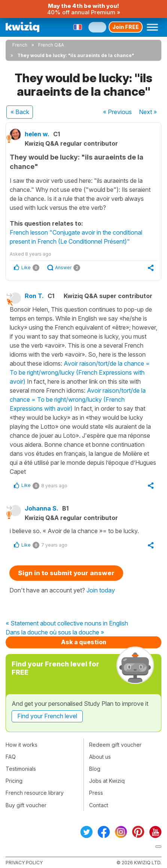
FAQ (11, 757)
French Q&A (51, 45)
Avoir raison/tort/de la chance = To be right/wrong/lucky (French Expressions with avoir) (80, 372)
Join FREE (126, 27)
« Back (20, 112)
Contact (99, 805)
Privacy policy (24, 863)
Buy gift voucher (26, 805)
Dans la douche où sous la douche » (55, 633)
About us (100, 757)
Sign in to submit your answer (66, 573)
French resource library (35, 793)
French (20, 45)
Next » (148, 112)
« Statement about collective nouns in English (67, 624)
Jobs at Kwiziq (107, 781)
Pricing (14, 781)
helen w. (37, 134)
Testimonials (21, 769)
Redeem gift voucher (115, 745)
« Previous (117, 112)
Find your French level (47, 716)
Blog (95, 769)
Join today (101, 590)
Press (96, 793)
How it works (22, 745)
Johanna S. (42, 508)
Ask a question (84, 642)
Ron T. (34, 296)
